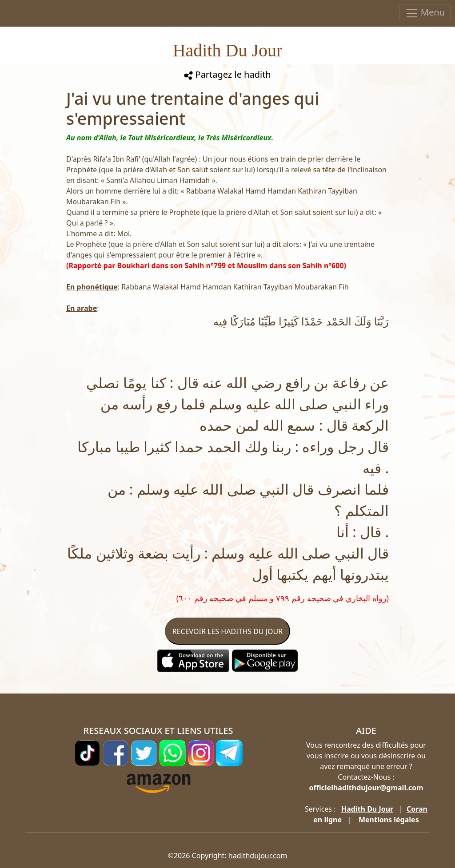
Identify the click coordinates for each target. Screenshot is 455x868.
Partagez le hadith (227, 74)
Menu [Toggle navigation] (425, 13)
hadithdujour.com (258, 856)
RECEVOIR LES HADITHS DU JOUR (227, 631)
